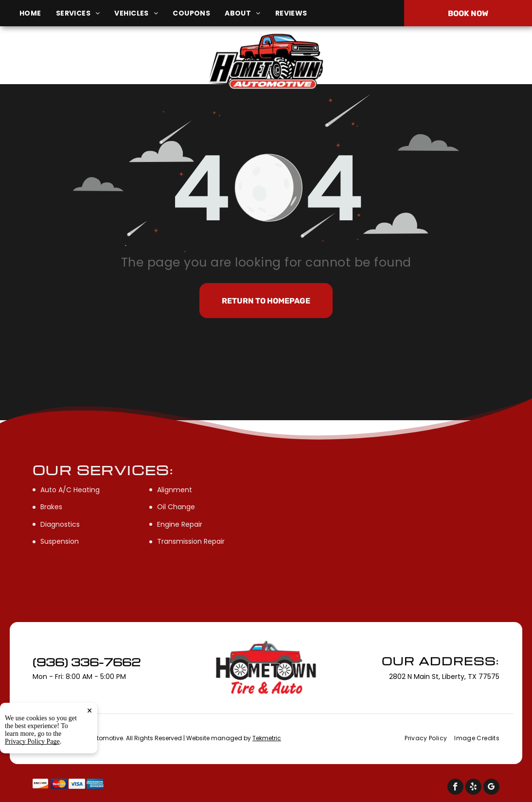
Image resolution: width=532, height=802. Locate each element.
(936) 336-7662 (443, 62)
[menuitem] (38, 13)
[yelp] (473, 788)
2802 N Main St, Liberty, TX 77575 (94, 67)
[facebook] (455, 788)
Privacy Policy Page (32, 741)
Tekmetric (267, 738)
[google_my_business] (491, 788)
